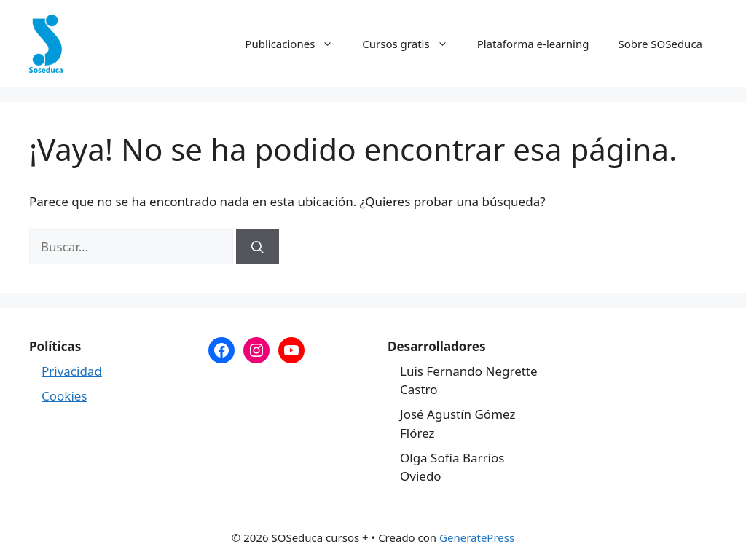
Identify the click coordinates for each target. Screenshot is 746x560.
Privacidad (72, 371)
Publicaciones (296, 44)
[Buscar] (258, 247)
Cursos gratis (412, 44)
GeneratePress (477, 537)
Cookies (64, 396)
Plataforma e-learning (533, 44)
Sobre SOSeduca (660, 44)
